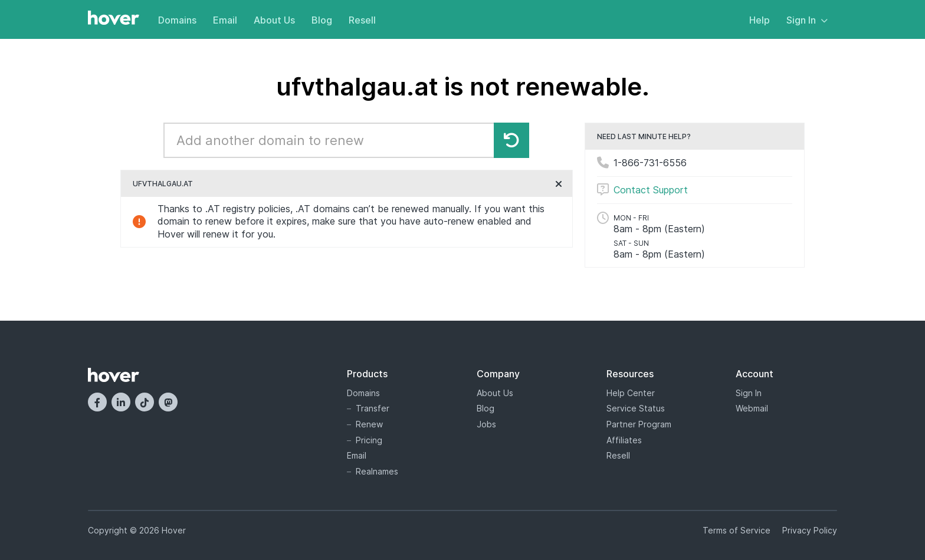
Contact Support (651, 190)
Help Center (631, 393)
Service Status (636, 408)
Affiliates (624, 440)
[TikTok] (145, 402)
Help (760, 20)
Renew (369, 424)
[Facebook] (97, 402)
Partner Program (639, 424)
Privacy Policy (810, 530)
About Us (274, 20)
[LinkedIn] (121, 402)
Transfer (373, 408)
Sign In (807, 20)
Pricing (369, 440)
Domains (177, 20)
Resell (362, 20)
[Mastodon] (168, 402)
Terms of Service (737, 530)
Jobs (486, 424)
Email (225, 20)
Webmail (752, 408)
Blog (322, 20)
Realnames (377, 471)
